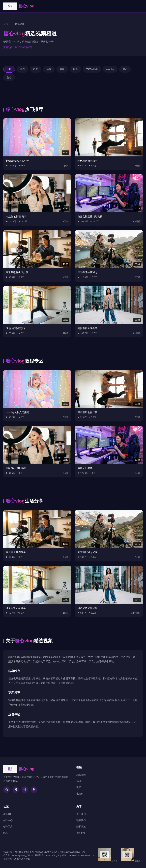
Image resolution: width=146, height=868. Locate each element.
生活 (49, 69)
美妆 (9, 78)
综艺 (6, 833)
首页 (6, 24)
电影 (79, 787)
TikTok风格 (92, 69)
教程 (36, 69)
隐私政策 (81, 826)
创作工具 (8, 826)
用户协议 (81, 833)
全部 (9, 69)
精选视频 (81, 775)
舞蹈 (125, 69)
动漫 (75, 69)
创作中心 (8, 820)
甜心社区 (8, 814)
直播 (62, 69)
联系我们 (81, 820)
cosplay (110, 69)
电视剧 (80, 794)
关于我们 (81, 814)
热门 (22, 69)
